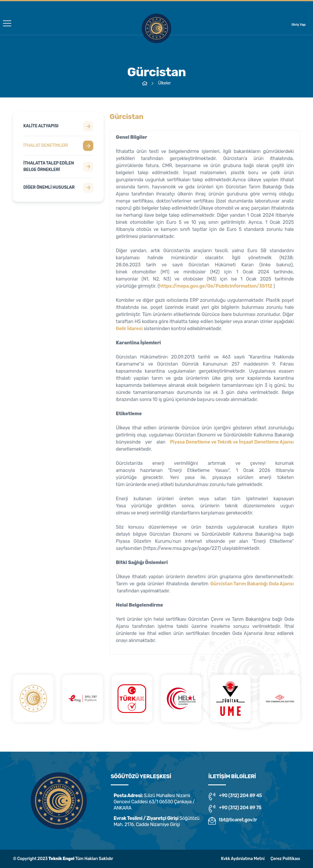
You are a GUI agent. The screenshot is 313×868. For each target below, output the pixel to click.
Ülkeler (164, 83)
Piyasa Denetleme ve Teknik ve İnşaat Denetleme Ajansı (232, 444)
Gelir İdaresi (129, 331)
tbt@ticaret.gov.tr (233, 821)
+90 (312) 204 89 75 (235, 809)
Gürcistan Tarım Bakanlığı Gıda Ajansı (252, 586)
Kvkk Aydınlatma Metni (243, 859)
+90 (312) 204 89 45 (235, 797)
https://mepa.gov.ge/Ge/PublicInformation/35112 (216, 288)
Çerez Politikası (285, 859)
